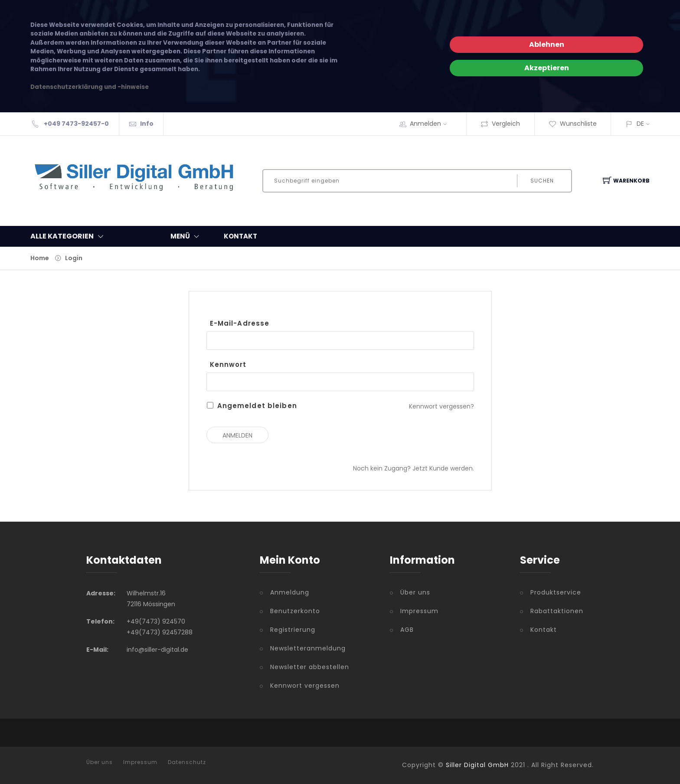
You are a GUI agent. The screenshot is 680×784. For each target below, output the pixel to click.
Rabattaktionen (557, 611)
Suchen (542, 181)
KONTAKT (240, 236)
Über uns (415, 592)
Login (74, 258)
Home (40, 258)
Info (147, 124)
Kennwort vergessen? (441, 406)
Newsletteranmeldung (308, 648)
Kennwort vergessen (305, 686)
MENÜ (187, 236)
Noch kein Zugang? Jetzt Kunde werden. (414, 468)
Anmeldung (290, 592)
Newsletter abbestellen (310, 667)
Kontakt (544, 630)
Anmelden (431, 124)
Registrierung (293, 630)
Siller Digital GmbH (477, 765)
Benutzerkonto (295, 611)
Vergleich (500, 124)
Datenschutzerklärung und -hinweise (90, 87)
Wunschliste (573, 124)
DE (640, 124)
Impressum (419, 611)
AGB (407, 630)
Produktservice (556, 592)
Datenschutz (187, 762)
